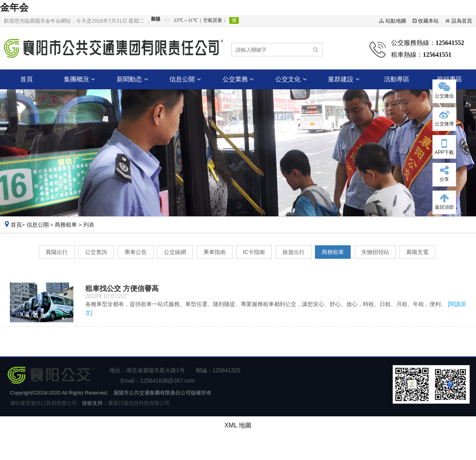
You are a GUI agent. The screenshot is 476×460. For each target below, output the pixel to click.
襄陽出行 (57, 252)
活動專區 (397, 79)
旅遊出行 (294, 252)
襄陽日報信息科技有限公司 (139, 403)
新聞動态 (132, 79)
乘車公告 (136, 252)
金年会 (14, 7)
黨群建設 (344, 79)
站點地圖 (396, 21)
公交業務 (238, 79)
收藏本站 (428, 21)
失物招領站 (375, 252)
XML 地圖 (238, 425)
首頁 (27, 79)
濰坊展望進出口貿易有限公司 (43, 403)
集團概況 (79, 79)
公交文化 (291, 79)
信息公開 (185, 79)
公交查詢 (96, 252)
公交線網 (175, 252)
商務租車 (66, 225)
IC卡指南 (254, 252)
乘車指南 (215, 252)
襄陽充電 (417, 252)
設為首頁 (462, 21)
